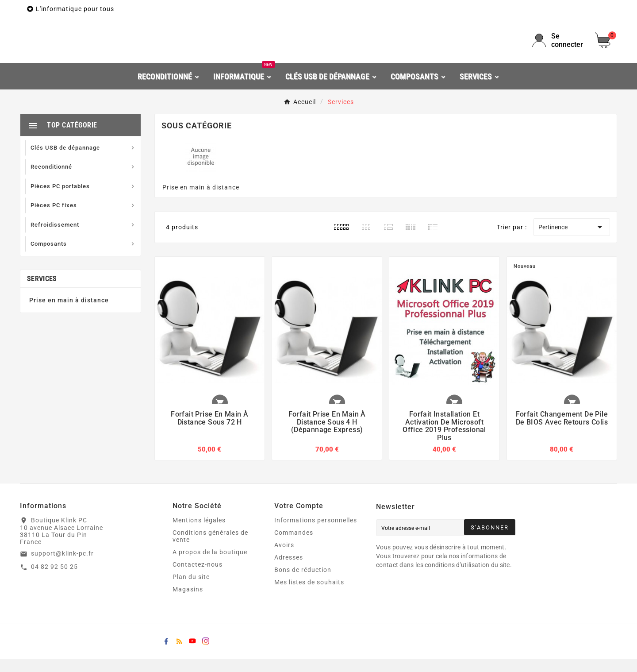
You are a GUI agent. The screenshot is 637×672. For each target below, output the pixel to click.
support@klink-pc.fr (62, 567)
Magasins (188, 602)
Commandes (294, 546)
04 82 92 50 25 (54, 580)
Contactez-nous (198, 578)
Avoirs (284, 558)
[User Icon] (558, 47)
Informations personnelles (316, 533)
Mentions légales (199, 533)
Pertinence (572, 241)
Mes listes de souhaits (309, 595)
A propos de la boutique (210, 565)
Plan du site (191, 590)
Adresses (289, 571)
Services (42, 292)
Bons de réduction (303, 583)
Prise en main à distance (69, 313)
